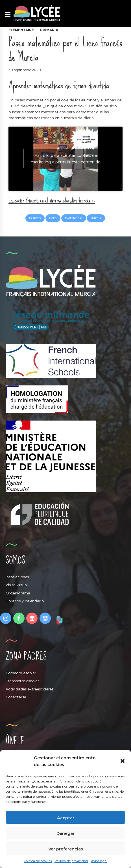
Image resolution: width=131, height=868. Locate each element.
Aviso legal (99, 861)
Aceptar (66, 818)
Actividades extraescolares (30, 689)
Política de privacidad (71, 861)
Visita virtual (17, 585)
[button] (123, 761)
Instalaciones (17, 577)
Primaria (49, 30)
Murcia (96, 218)
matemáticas (74, 218)
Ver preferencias (66, 849)
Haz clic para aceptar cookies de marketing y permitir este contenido (66, 159)
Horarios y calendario (25, 601)
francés (35, 218)
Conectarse (16, 697)
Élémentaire (21, 30)
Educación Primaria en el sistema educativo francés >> (52, 200)
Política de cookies (38, 861)
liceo (53, 218)
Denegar (65, 833)
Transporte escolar (22, 681)
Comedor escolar (21, 673)
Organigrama (18, 593)
